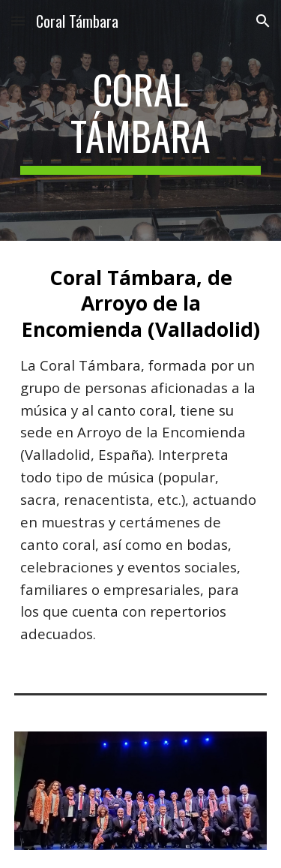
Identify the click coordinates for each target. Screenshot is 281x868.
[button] (18, 21)
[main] (141, 120)
